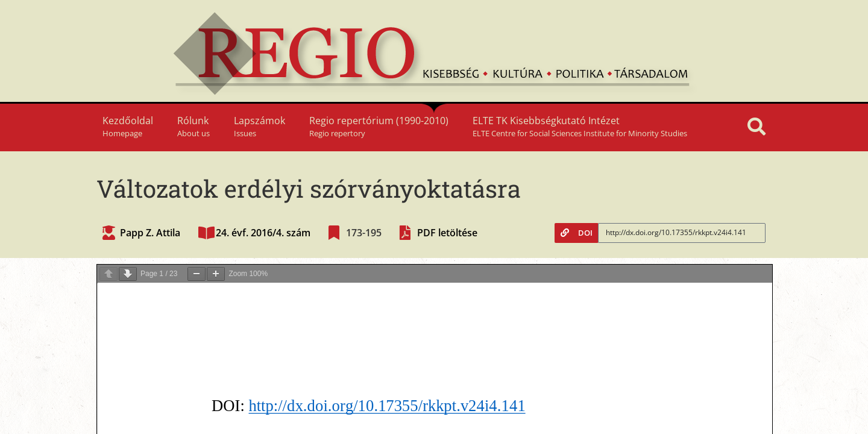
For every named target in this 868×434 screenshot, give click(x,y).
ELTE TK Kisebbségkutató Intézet (580, 126)
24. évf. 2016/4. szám (263, 233)
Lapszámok (259, 126)
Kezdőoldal (128, 126)
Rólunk (193, 126)
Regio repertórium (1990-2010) (379, 126)
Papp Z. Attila (150, 233)
